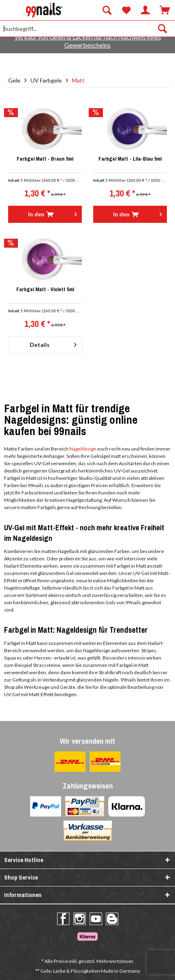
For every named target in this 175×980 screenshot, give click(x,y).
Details (53, 343)
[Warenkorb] (165, 10)
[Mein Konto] (145, 10)
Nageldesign (83, 449)
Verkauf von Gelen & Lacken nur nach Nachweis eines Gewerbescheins (88, 41)
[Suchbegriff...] (87, 28)
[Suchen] (162, 28)
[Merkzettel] (126, 10)
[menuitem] (33, 10)
